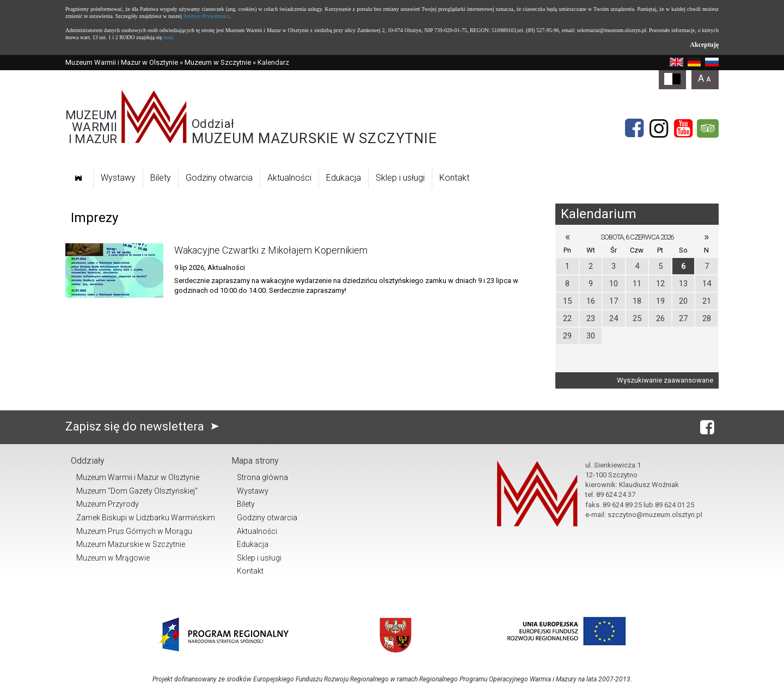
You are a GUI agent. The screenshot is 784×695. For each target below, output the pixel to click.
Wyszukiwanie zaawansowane (665, 380)
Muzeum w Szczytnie (218, 62)
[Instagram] (659, 128)
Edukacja (344, 178)
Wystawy (118, 178)
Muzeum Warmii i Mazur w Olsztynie (122, 62)
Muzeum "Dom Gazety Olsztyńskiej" (137, 491)
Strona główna (262, 477)
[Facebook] (634, 128)
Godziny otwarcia (219, 178)
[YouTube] (683, 128)
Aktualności (289, 178)
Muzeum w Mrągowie (113, 558)
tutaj (168, 37)
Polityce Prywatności (207, 16)
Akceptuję (704, 45)
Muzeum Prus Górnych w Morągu (134, 531)
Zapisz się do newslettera (145, 426)
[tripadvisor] (708, 128)
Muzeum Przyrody (108, 504)
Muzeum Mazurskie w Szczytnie (131, 544)
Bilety (161, 178)
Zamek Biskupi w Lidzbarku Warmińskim (146, 518)
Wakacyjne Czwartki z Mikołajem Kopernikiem (271, 250)
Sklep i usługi (400, 178)
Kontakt (454, 178)
